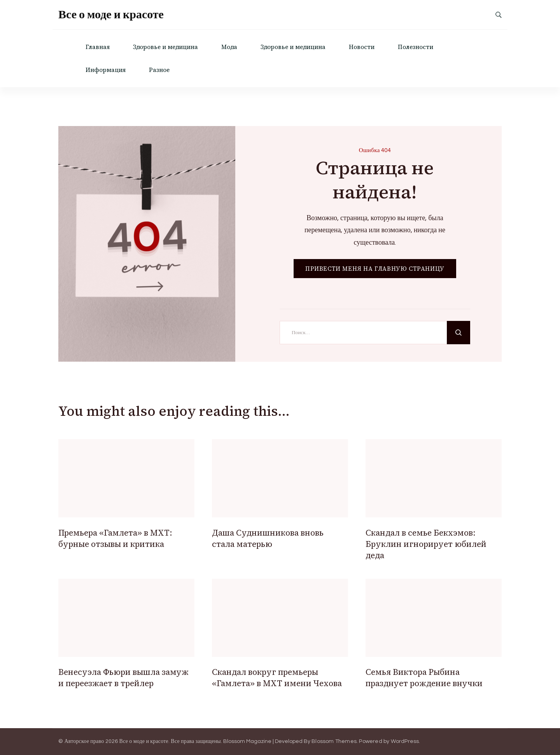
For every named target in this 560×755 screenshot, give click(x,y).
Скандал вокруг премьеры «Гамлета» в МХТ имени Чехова (277, 678)
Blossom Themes (334, 741)
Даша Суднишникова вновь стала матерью (268, 538)
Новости (362, 47)
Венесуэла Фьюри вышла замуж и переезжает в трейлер (123, 678)
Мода (229, 47)
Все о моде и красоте (111, 15)
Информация (106, 70)
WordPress (405, 741)
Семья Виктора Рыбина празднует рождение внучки (424, 678)
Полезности (416, 47)
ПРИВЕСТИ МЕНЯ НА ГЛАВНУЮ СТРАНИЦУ (375, 269)
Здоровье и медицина (165, 47)
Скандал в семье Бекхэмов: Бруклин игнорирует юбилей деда (426, 544)
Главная (98, 47)
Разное (159, 70)
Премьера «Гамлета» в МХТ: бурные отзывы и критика (115, 538)
